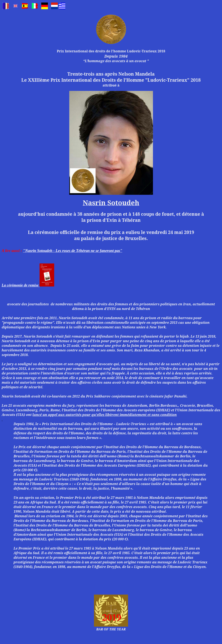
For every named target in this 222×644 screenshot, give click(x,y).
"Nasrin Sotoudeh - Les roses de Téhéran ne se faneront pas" (73, 251)
